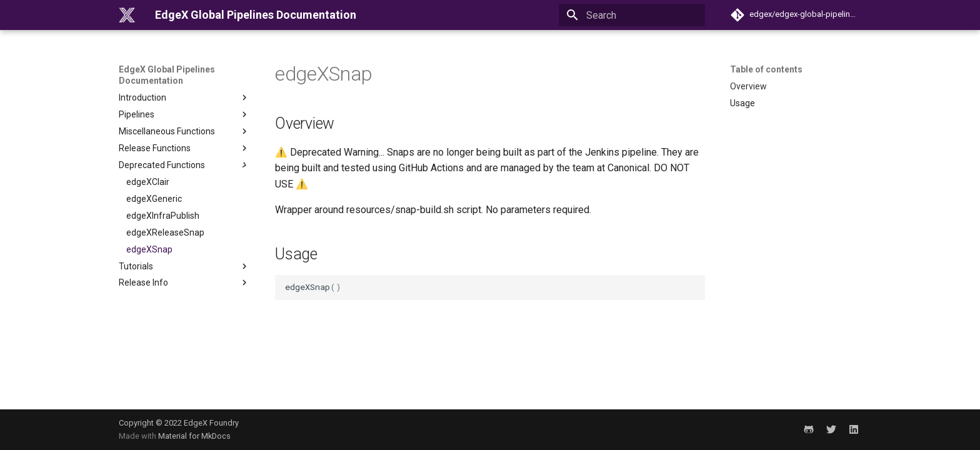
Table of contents (766, 69)
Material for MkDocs (194, 436)
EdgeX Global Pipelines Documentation (167, 75)
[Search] (632, 15)
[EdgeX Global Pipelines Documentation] (127, 15)
